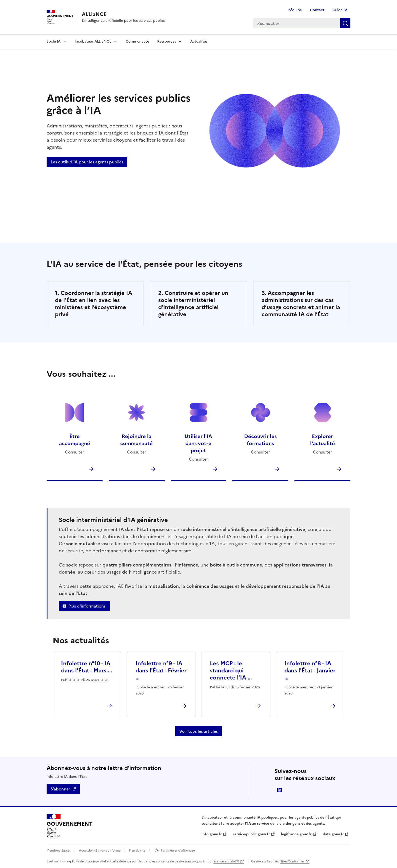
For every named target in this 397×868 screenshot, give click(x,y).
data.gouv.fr (333, 834)
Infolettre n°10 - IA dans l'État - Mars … (87, 667)
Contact (317, 10)
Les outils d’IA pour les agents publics (87, 162)
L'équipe (295, 10)
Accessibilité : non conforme (100, 851)
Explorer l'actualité (323, 440)
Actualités (199, 41)
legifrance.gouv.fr (296, 834)
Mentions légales (59, 851)
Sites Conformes (292, 861)
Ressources (167, 41)
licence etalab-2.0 (226, 861)
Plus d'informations (87, 606)
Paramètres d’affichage (178, 851)
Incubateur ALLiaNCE (93, 41)
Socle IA (54, 41)
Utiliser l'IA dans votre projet (198, 443)
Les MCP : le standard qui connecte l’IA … (231, 671)
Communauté (137, 41)
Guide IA (340, 10)
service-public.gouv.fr (251, 834)
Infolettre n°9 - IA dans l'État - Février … (161, 671)
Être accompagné (75, 440)
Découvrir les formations (260, 440)
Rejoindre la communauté (136, 440)
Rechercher (345, 23)
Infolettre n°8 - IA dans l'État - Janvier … (310, 671)
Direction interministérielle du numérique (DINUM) (280, 790)
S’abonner (60, 789)
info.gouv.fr (212, 834)
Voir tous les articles (198, 731)
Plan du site (137, 851)
